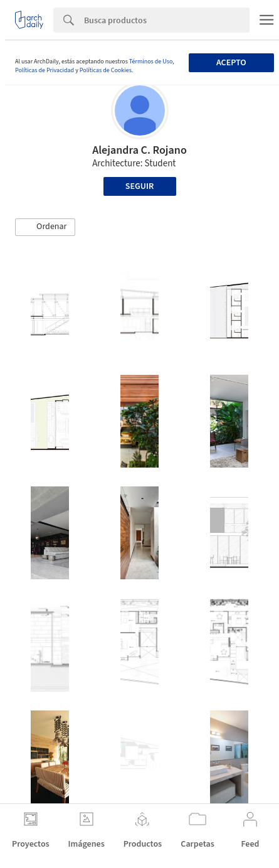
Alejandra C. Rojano (139, 150)
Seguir (139, 186)
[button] (45, 227)
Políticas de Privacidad (45, 70)
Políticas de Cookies (106, 70)
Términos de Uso (151, 62)
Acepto (231, 63)
